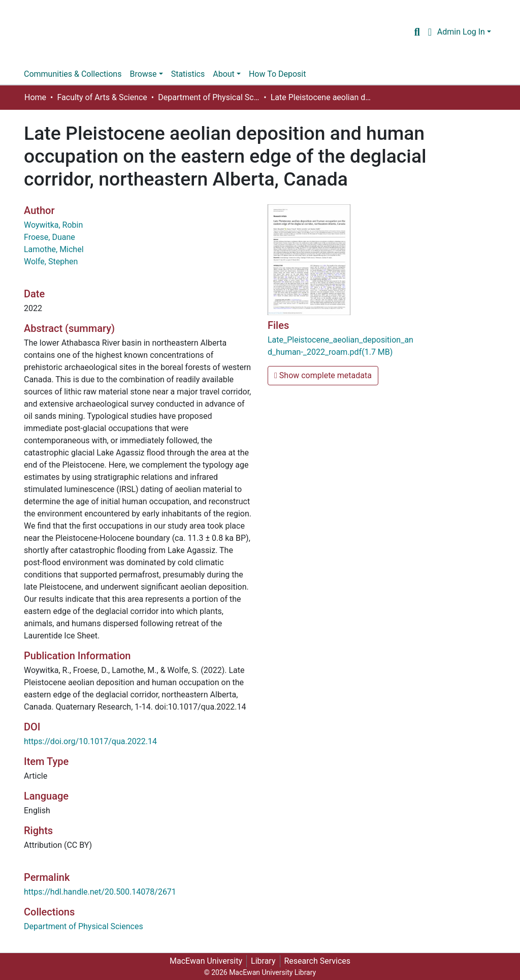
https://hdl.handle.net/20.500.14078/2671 (100, 892)
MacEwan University (206, 961)
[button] (430, 32)
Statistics (188, 74)
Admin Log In (461, 32)
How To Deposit (278, 74)
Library (263, 961)
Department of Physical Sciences (209, 97)
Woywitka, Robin (53, 225)
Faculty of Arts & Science (102, 97)
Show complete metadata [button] (323, 375)
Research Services (318, 961)
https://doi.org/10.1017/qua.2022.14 (90, 741)
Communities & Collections (73, 74)
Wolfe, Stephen (51, 262)
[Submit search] (417, 32)
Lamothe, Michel (54, 249)
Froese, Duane (50, 237)
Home (35, 97)
